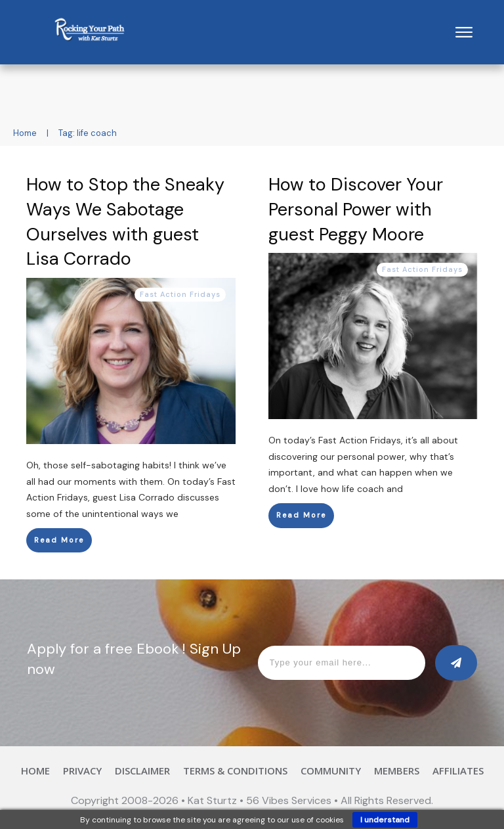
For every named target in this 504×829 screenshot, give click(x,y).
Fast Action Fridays (180, 294)
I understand (385, 820)
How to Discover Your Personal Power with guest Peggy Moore (356, 209)
